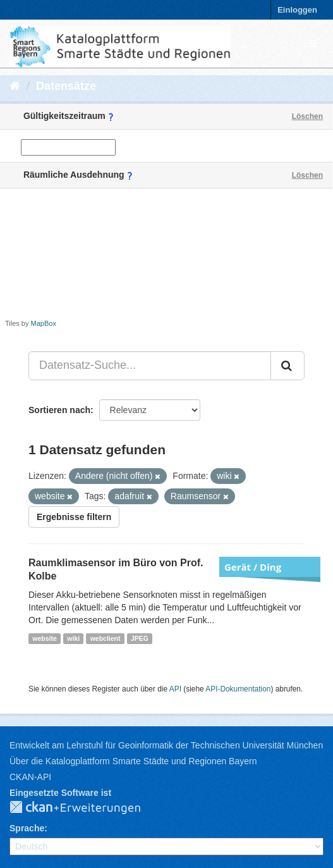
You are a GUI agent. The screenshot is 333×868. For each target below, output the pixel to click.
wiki (73, 638)
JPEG (140, 638)
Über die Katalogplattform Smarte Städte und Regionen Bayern (133, 761)
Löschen (307, 116)
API (175, 689)
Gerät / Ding (253, 567)
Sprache (27, 828)
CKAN (85, 808)
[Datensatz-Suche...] (150, 366)
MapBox (44, 323)
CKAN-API (30, 777)
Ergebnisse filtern (74, 517)
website (45, 638)
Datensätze (66, 86)
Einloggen (297, 10)
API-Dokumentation (238, 689)
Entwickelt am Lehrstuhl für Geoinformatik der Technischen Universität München (166, 745)
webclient (106, 638)
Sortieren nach (59, 410)
